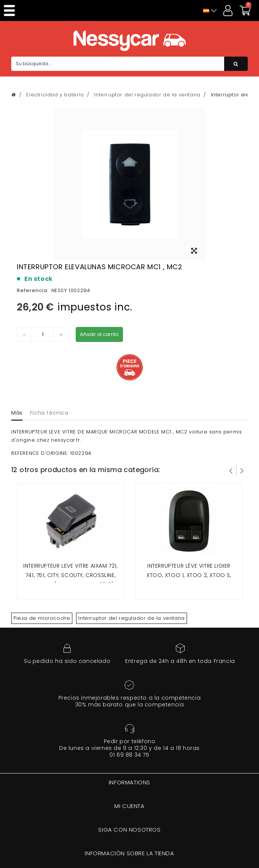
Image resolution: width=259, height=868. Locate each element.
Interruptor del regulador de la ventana (131, 618)
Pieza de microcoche (42, 618)
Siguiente (242, 470)
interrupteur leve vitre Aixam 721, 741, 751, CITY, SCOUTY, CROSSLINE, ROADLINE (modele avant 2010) (70, 575)
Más (17, 413)
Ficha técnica (49, 413)
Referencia (32, 290)
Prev (231, 470)
